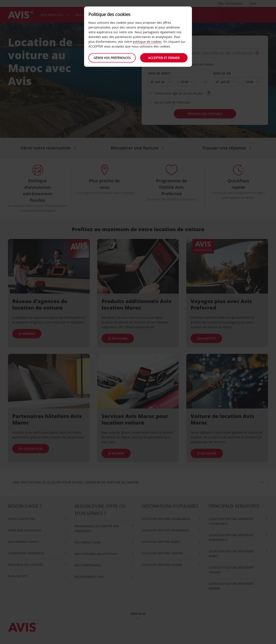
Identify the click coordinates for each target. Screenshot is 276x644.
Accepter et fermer (164, 58)
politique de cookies (147, 42)
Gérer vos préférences (112, 58)
